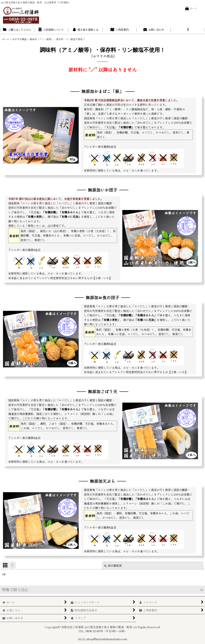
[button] (188, 30)
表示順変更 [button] (113, 566)
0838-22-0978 (94, 631)
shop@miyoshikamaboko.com (107, 639)
